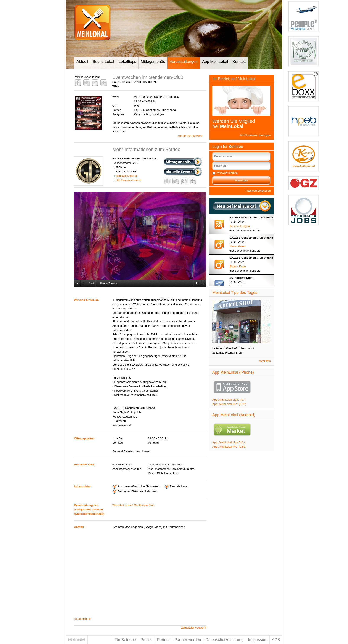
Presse (147, 640)
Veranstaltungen (184, 62)
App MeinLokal (215, 62)
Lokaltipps (127, 62)
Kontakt (239, 62)
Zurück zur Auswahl (190, 136)
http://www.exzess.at (128, 180)
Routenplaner (82, 619)
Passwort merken (227, 173)
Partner (164, 640)
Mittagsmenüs (153, 62)
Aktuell (82, 62)
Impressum (258, 640)
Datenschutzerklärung (225, 640)
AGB (276, 640)
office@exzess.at (126, 176)
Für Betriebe (125, 640)
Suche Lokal (103, 62)
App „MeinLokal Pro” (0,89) (229, 404)
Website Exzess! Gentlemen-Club (133, 505)
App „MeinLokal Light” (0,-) (229, 400)
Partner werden (188, 640)
